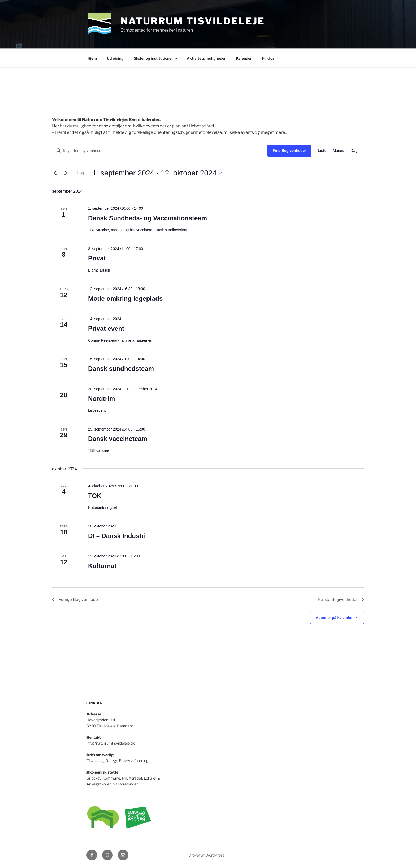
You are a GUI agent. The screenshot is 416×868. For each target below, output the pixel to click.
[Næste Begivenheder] (66, 173)
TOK (95, 496)
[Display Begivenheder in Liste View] (322, 151)
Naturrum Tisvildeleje (192, 21)
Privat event (106, 328)
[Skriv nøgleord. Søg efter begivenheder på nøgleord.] (160, 151)
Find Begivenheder (289, 151)
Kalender (244, 58)
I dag (81, 173)
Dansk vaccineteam (118, 439)
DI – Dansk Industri (117, 536)
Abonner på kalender (334, 618)
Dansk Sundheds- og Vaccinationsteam (148, 218)
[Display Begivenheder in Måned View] (339, 151)
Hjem (92, 58)
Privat (97, 258)
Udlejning (115, 58)
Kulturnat (102, 566)
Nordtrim (101, 399)
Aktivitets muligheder (206, 58)
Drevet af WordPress (207, 855)
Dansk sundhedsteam (121, 369)
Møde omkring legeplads (125, 298)
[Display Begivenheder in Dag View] (354, 151)
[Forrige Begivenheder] (55, 173)
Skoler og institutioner (156, 58)
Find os (271, 58)
